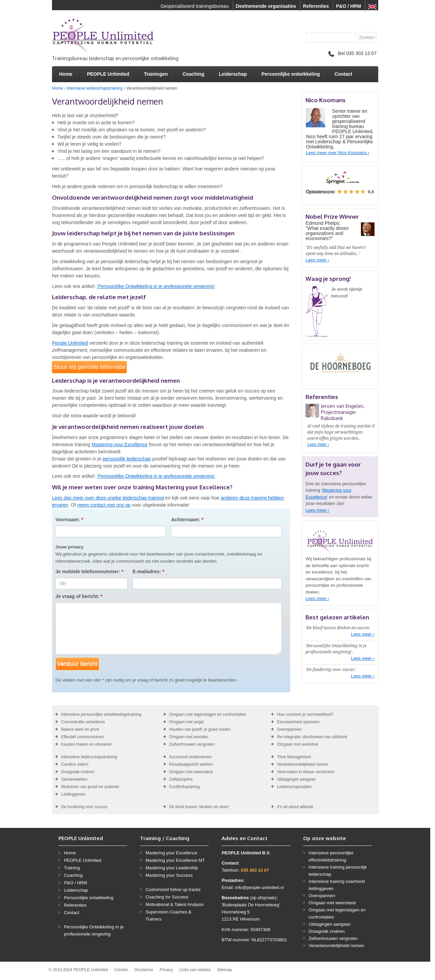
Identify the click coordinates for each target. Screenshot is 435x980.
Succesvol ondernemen (190, 757)
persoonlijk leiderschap (127, 459)
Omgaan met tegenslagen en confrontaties (208, 714)
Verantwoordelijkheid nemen (303, 764)
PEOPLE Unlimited (108, 74)
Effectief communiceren (82, 737)
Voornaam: (69, 520)
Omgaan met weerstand (191, 772)
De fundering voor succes (84, 807)
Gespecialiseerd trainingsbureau (195, 6)
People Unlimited (70, 343)
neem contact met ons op (104, 505)
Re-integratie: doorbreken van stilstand (312, 737)
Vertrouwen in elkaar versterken (306, 772)
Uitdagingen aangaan (296, 779)
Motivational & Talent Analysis (175, 904)
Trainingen (156, 74)
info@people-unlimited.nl (259, 887)
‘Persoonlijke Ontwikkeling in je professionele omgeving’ (156, 286)
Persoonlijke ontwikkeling (291, 74)
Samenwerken (74, 779)
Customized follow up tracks (173, 890)
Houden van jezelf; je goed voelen (200, 729)
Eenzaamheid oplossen (298, 722)
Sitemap (224, 970)
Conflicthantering (185, 787)
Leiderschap (233, 74)
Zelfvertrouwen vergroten (192, 744)
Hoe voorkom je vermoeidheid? (305, 714)
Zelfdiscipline (181, 779)
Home (66, 74)
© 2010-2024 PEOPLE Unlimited (78, 970)
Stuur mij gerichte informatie (89, 367)
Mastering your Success (169, 875)
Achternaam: (187, 520)
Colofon (121, 970)
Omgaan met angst (187, 722)
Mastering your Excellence (120, 444)
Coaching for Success (167, 897)
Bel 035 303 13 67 (352, 53)
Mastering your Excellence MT (175, 860)
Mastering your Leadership (172, 868)
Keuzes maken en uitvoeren (86, 744)
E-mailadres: (148, 571)
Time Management (294, 757)
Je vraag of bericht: (79, 596)
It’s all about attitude (295, 807)
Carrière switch (75, 764)
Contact (343, 74)
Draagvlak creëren (78, 772)
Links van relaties (195, 970)
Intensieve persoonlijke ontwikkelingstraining (101, 714)
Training (72, 868)
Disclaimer (144, 970)
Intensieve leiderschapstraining (95, 88)
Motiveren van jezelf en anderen (90, 787)
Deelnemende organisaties (266, 6)
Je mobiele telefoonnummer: (89, 571)
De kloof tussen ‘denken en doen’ (199, 807)
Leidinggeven (73, 794)
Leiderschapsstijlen (294, 787)
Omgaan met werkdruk (298, 744)
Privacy (166, 970)
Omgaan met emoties (189, 737)
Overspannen (289, 729)
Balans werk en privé (80, 729)
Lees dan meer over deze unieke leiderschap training (108, 498)
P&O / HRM (348, 6)
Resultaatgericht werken (191, 764)
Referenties (316, 6)
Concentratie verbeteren (83, 722)
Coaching (193, 74)
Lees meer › (317, 260)
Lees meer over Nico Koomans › (337, 153)
